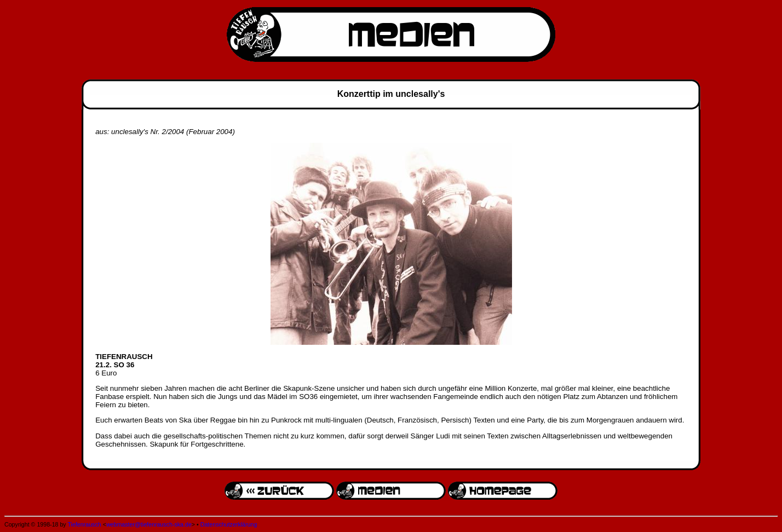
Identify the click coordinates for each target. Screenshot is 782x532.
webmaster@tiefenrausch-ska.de (149, 524)
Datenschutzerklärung (229, 524)
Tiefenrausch (84, 524)
